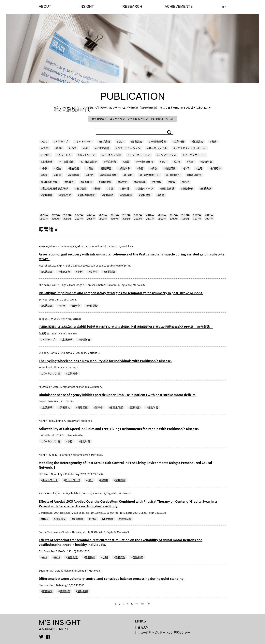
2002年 (138, 219)
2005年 (103, 219)
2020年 (103, 215)
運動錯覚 (145, 195)
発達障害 (74, 175)
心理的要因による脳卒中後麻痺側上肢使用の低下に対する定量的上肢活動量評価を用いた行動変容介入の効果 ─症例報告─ (126, 327)
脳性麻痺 (140, 182)
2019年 (115, 215)
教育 (141, 168)
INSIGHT (87, 7)
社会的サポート (150, 175)
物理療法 (216, 168)
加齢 (127, 162)
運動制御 (188, 188)
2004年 (115, 219)
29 (142, 604)
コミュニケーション (129, 148)
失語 (191, 162)
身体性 (126, 188)
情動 (90, 168)
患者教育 (74, 168)
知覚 (90, 175)
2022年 (79, 215)
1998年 (185, 219)
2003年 (126, 219)
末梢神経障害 (158, 141)
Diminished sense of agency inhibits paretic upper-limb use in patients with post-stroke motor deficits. (118, 395)
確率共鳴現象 (109, 175)
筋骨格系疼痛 (50, 182)
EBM (59, 148)
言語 (111, 188)
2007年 (79, 219)
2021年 (91, 215)
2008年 (67, 219)
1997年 (197, 219)
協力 (121, 141)
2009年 (56, 219)
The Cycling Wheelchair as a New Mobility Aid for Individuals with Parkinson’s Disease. (105, 361)
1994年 (209, 219)
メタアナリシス (167, 155)
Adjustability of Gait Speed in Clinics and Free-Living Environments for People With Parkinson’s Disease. (119, 429)
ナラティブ (62, 141)
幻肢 (58, 168)
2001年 (150, 219)
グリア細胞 (103, 148)
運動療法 (108, 195)
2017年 (138, 215)
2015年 (162, 215)
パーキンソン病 (112, 155)
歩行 (186, 168)
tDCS (73, 148)
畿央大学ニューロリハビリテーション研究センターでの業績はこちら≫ (132, 119)
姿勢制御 (207, 162)
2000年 (162, 219)
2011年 (209, 215)
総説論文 (198, 141)
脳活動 (158, 182)
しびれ (46, 155)
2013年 (185, 215)
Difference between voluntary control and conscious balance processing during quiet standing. (112, 578)
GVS (45, 141)
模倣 (154, 168)
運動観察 (127, 195)
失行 (177, 162)
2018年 (126, 215)
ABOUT (45, 7)
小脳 (45, 168)
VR (86, 148)
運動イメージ (145, 188)
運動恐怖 (66, 195)
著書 (214, 141)
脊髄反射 (87, 182)
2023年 (67, 215)
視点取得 (81, 188)
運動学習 (47, 195)
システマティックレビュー (190, 148)
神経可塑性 (195, 175)
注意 (200, 168)
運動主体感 (168, 188)
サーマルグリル (158, 148)
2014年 (174, 215)
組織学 (70, 182)
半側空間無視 (145, 162)
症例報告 (179, 141)
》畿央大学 (142, 627)
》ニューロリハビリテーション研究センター (162, 632)
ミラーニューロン (140, 155)
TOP (223, 7)
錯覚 (161, 195)
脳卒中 (123, 182)
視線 (97, 188)
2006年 (91, 219)
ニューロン (65, 155)
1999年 (174, 219)
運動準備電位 (87, 195)
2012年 (197, 215)
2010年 (44, 219)
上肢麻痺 (47, 162)
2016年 (150, 215)
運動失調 (206, 188)
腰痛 (172, 182)
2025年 (44, 215)
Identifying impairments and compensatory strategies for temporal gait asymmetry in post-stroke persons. (121, 293)
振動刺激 (125, 168)
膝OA (186, 182)
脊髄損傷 (106, 182)
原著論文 (137, 141)
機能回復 (170, 168)
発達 (58, 175)
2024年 (56, 215)
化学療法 (105, 141)
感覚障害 (106, 168)
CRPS (45, 148)
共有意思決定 (90, 162)
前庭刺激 (111, 162)
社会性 (129, 175)
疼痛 (45, 175)
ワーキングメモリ (195, 155)
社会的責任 (174, 175)
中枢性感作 (67, 162)
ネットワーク (84, 141)
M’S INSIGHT (60, 622)
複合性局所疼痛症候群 (55, 188)
